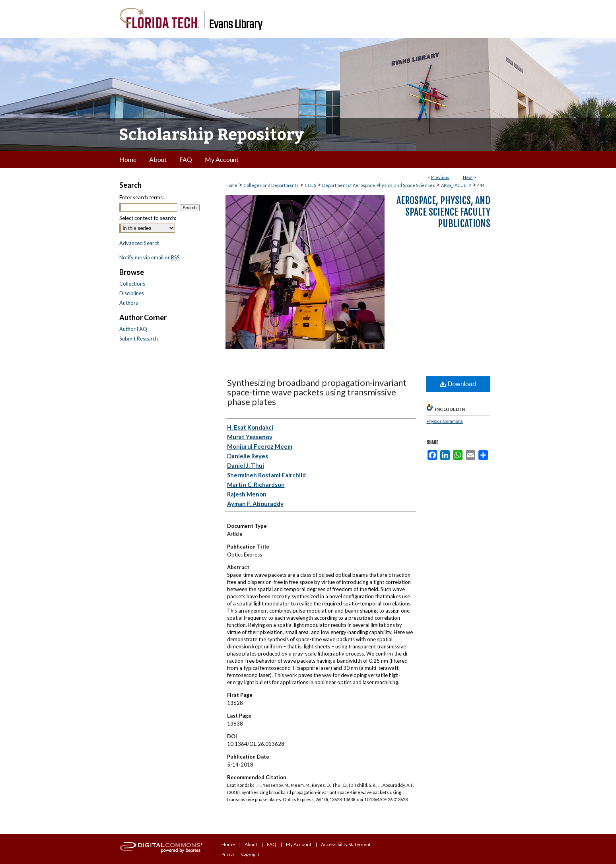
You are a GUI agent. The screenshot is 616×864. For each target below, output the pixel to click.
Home (231, 185)
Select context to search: (148, 218)
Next (468, 177)
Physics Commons (445, 421)
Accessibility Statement (346, 844)
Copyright (250, 854)
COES (310, 185)
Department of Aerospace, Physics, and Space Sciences (379, 185)
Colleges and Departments (271, 185)
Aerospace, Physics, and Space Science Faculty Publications (443, 212)
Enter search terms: (142, 197)
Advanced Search (139, 243)
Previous (440, 177)
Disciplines (132, 293)
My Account (299, 844)
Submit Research (139, 339)
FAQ (272, 844)
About (251, 844)
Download (458, 384)
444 (481, 185)
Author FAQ (133, 329)
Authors (129, 303)
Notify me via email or (150, 257)
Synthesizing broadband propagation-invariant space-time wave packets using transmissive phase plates (317, 392)
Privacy (228, 854)
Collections (132, 284)
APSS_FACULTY (456, 185)
